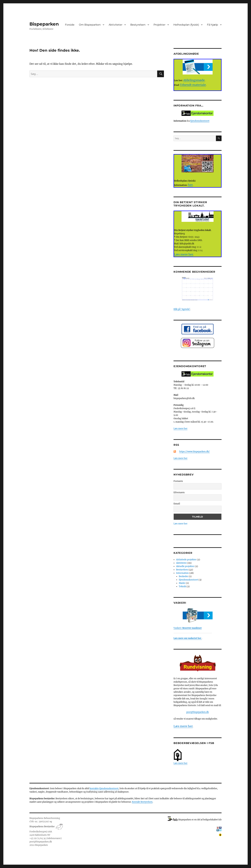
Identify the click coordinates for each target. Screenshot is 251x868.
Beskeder (184, 576)
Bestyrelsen (138, 25)
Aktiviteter (115, 25)
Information (182, 573)
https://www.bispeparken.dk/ (194, 452)
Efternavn (179, 492)
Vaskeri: (188, 628)
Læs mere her (180, 429)
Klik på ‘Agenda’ (182, 309)
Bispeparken (44, 24)
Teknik (182, 586)
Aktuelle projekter (185, 566)
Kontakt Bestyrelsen (142, 802)
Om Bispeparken (90, 25)
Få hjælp (213, 25)
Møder (182, 583)
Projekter (159, 25)
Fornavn (178, 481)
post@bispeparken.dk (198, 712)
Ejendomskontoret (200, 121)
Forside (70, 25)
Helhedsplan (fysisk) (186, 25)
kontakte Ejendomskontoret (104, 788)
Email (177, 504)
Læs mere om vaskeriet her (188, 638)
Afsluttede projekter (186, 560)
